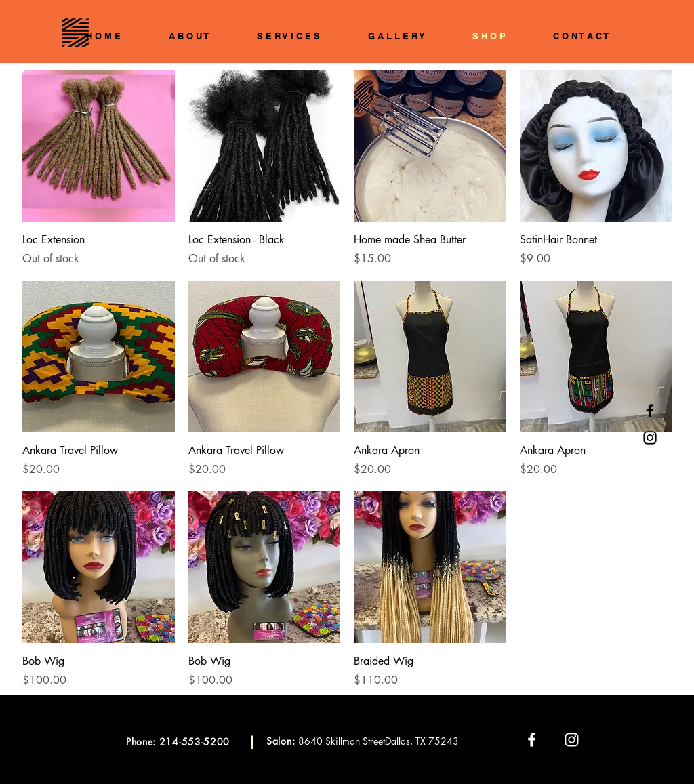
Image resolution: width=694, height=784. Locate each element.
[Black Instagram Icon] (650, 438)
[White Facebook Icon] (532, 740)
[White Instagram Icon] (572, 740)
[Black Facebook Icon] (650, 411)
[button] (668, 31)
